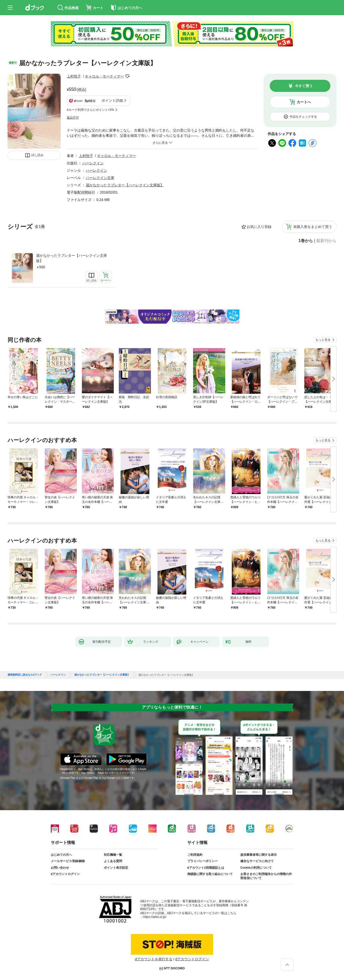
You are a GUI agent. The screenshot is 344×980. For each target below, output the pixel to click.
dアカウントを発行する (154, 959)
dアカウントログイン (65, 874)
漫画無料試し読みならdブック (25, 675)
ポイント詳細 (112, 100)
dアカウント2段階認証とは (206, 868)
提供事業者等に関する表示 (259, 855)
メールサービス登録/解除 (68, 861)
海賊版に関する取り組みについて (210, 874)
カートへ (304, 102)
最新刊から (326, 241)
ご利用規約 (195, 855)
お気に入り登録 (259, 227)
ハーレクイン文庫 (100, 178)
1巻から (306, 241)
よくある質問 (113, 861)
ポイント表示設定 (116, 868)
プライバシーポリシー (202, 861)
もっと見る (323, 340)
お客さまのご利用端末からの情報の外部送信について (266, 876)
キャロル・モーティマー (104, 76)
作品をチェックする (303, 117)
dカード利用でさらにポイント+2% (90, 110)
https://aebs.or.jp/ (155, 917)
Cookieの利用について (256, 868)
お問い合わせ (60, 868)
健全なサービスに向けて (257, 861)
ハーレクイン (93, 163)
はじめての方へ (61, 855)
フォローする (127, 76)
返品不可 (73, 118)
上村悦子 (74, 76)
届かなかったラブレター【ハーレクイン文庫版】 (72, 258)
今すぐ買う (304, 86)
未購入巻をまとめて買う (313, 227)
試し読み (37, 155)
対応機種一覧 (113, 855)
